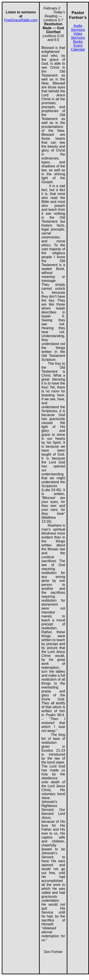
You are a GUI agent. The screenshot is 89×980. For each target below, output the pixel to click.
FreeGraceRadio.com (21, 20)
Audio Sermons (78, 28)
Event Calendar (78, 47)
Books (78, 42)
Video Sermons (78, 36)
